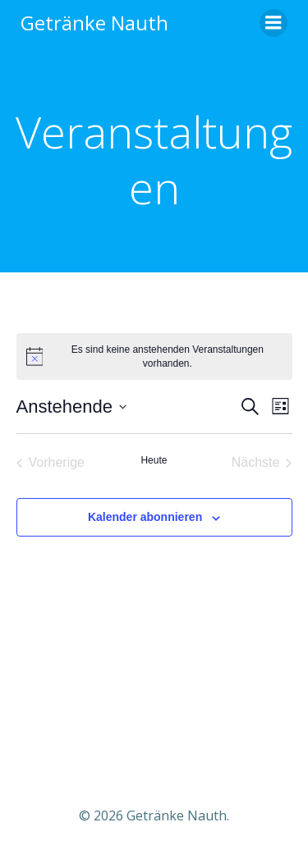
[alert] (154, 356)
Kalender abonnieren (145, 517)
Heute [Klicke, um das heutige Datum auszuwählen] (154, 460)
